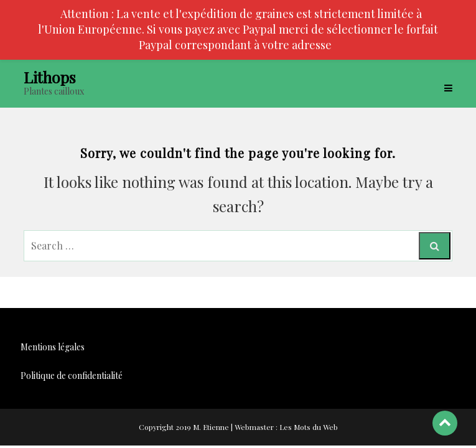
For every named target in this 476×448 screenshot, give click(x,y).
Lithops (50, 77)
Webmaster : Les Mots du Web (286, 427)
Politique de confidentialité (72, 376)
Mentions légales (53, 347)
